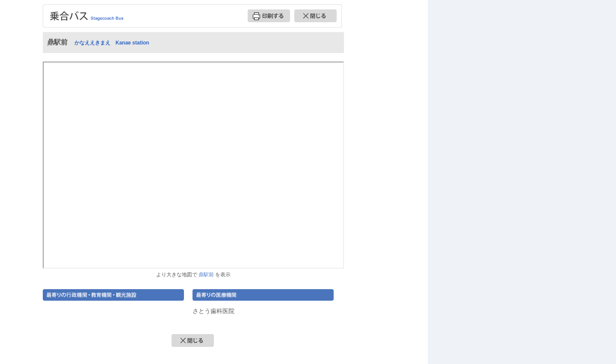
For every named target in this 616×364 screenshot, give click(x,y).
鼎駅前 (206, 274)
